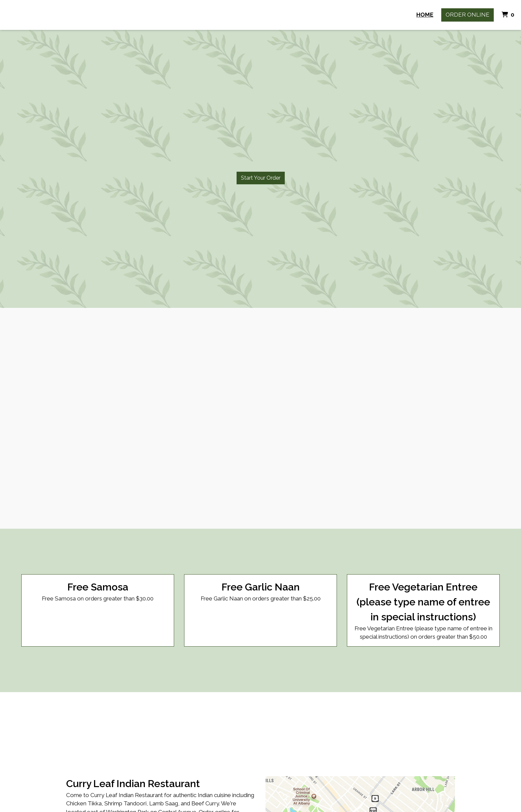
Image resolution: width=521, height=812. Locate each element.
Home (425, 15)
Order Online (468, 15)
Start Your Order (261, 178)
